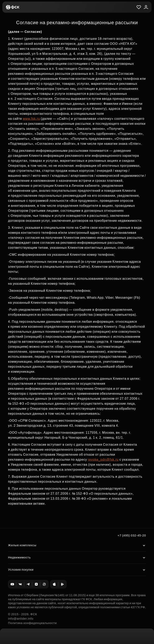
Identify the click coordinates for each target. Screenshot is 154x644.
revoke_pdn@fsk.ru (103, 460)
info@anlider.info (21, 619)
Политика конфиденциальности (32, 623)
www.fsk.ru (31, 119)
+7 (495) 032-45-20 (132, 535)
